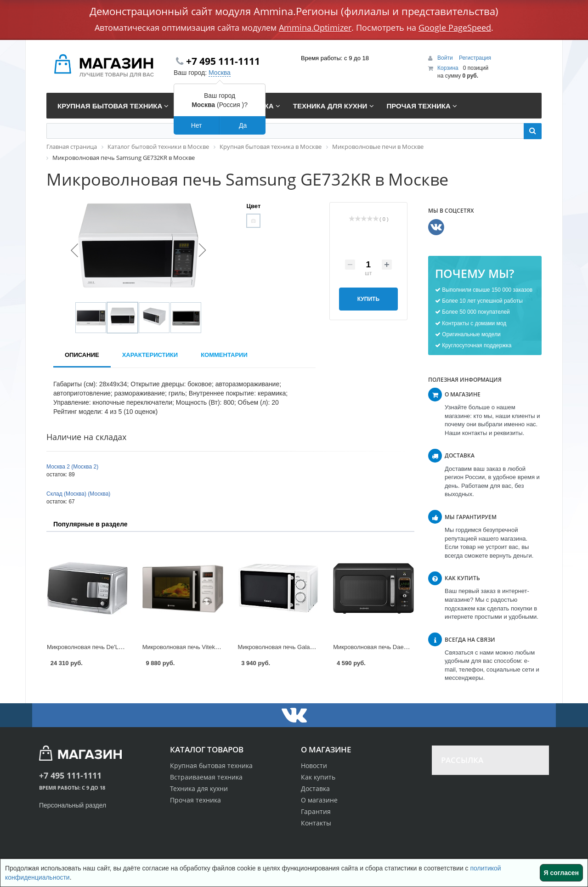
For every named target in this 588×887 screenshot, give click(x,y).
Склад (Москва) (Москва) (78, 494)
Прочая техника (195, 800)
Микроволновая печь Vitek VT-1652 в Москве (204, 647)
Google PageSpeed (455, 28)
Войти (446, 58)
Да (243, 125)
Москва (220, 73)
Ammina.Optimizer (315, 28)
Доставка (315, 788)
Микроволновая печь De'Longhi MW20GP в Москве (117, 647)
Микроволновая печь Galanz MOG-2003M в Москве (309, 647)
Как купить (318, 777)
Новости (314, 766)
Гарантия (316, 811)
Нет (197, 125)
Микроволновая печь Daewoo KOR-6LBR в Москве (403, 647)
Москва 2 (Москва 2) (72, 467)
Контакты (316, 823)
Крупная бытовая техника (211, 766)
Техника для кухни (199, 788)
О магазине (319, 800)
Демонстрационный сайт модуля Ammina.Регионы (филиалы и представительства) (294, 11)
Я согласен (561, 873)
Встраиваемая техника (206, 777)
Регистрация (475, 58)
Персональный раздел (73, 805)
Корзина (448, 68)
